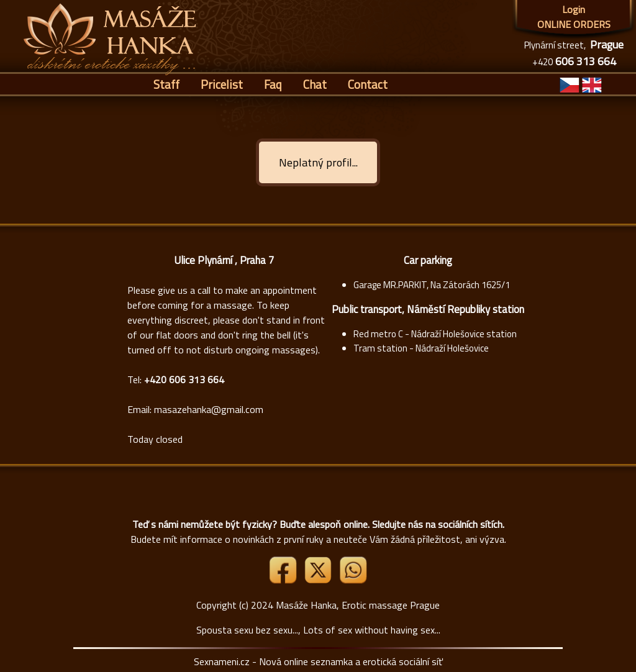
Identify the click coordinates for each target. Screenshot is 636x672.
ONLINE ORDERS (574, 24)
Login (574, 9)
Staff (166, 84)
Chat (315, 84)
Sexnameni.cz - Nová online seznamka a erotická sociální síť (318, 661)
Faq (273, 84)
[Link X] (319, 580)
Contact (368, 84)
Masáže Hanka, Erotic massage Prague (358, 605)
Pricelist (222, 84)
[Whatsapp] (353, 580)
